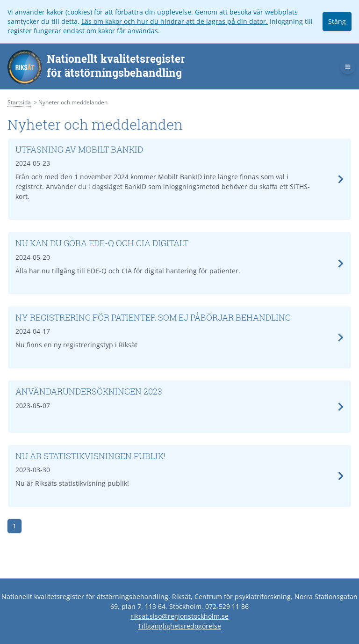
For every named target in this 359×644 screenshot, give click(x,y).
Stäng (337, 21)
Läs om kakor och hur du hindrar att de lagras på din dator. (175, 21)
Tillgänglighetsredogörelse (179, 626)
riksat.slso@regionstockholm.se (179, 616)
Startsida (19, 102)
